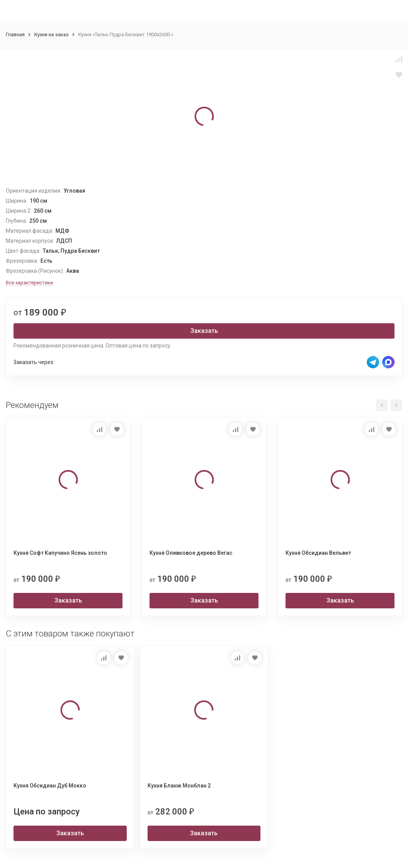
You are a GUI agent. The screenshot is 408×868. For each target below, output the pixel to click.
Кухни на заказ (51, 34)
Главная (15, 34)
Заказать (204, 331)
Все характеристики (29, 283)
